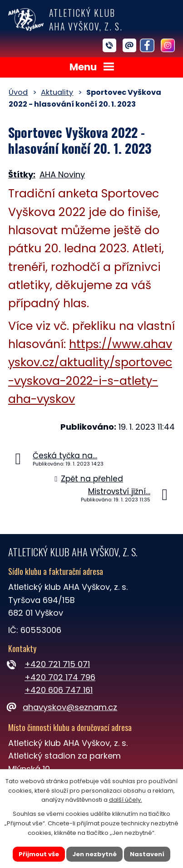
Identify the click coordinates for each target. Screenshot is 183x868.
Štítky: (22, 174)
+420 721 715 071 (57, 664)
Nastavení (147, 854)
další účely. (126, 800)
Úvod (18, 92)
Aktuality (57, 92)
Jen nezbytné (94, 854)
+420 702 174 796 (60, 677)
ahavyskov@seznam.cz (63, 707)
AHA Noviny (62, 174)
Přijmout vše (39, 854)
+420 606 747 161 (59, 690)
